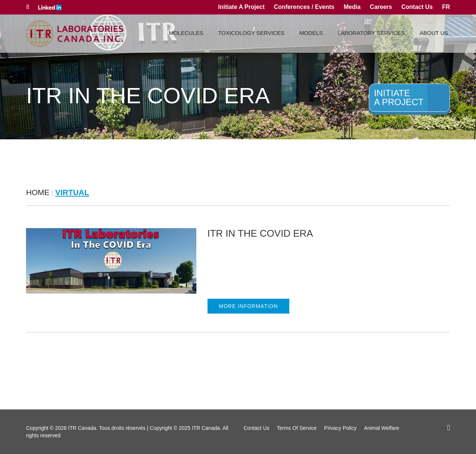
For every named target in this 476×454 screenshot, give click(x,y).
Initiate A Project (241, 7)
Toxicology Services (251, 33)
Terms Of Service (297, 428)
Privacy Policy (340, 428)
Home (38, 192)
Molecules (186, 33)
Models (311, 33)
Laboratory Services (371, 33)
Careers (381, 7)
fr (446, 7)
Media (352, 7)
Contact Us (417, 7)
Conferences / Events (304, 7)
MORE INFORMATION (249, 306)
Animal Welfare (382, 428)
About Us (434, 33)
